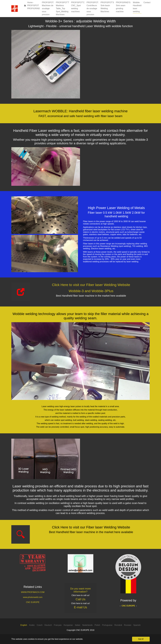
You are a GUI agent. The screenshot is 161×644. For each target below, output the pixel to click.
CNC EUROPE (33, 602)
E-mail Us (80, 607)
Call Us (80, 599)
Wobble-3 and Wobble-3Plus (91, 291)
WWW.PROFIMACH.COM (33, 592)
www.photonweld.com (33, 597)
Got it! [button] (141, 639)
